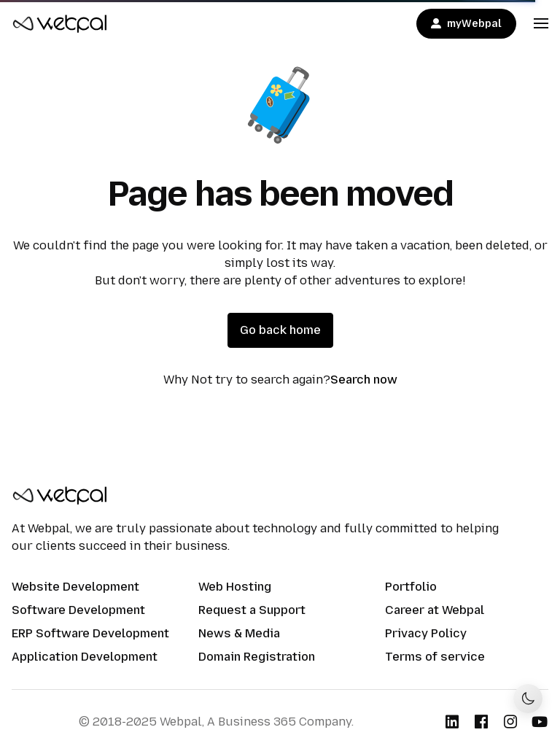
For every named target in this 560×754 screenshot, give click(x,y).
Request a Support (252, 610)
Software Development (78, 610)
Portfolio (411, 587)
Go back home (280, 330)
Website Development (75, 587)
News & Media (239, 633)
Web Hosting (235, 587)
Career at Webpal (435, 610)
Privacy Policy (426, 633)
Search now (364, 380)
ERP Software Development (90, 633)
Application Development (85, 657)
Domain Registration (257, 657)
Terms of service (435, 657)
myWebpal (466, 24)
